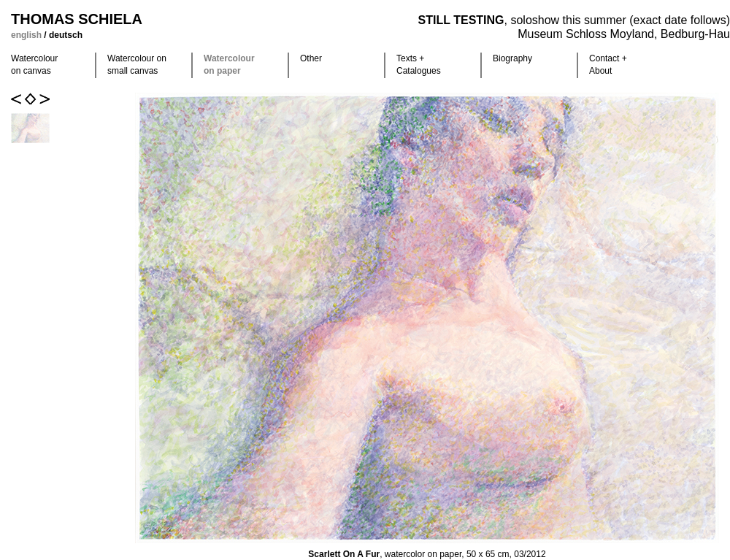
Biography (512, 58)
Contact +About (608, 65)
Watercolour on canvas (34, 65)
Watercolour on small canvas (137, 65)
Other (311, 58)
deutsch (66, 35)
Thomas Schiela (77, 19)
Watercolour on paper (229, 65)
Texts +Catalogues (419, 65)
